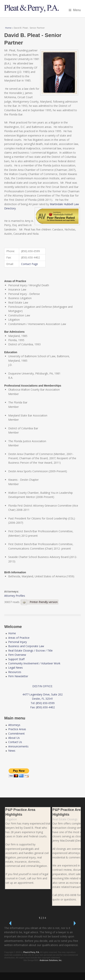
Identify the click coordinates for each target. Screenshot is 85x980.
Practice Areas (17, 729)
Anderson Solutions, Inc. (51, 960)
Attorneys (14, 725)
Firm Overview (17, 655)
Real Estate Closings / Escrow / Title (30, 650)
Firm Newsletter (18, 676)
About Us (14, 738)
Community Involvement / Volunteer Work (34, 663)
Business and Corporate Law (26, 646)
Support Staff (16, 659)
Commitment (16, 734)
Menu (75, 10)
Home (8, 28)
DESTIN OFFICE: (42, 686)
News (12, 751)
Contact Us (15, 742)
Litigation (11, 819)
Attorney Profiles (15, 596)
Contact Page (29, 264)
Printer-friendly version (39, 602)
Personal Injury (18, 642)
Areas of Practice (19, 638)
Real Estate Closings (65, 819)
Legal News (16, 668)
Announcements (18, 746)
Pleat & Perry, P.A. (31, 952)
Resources (15, 672)
